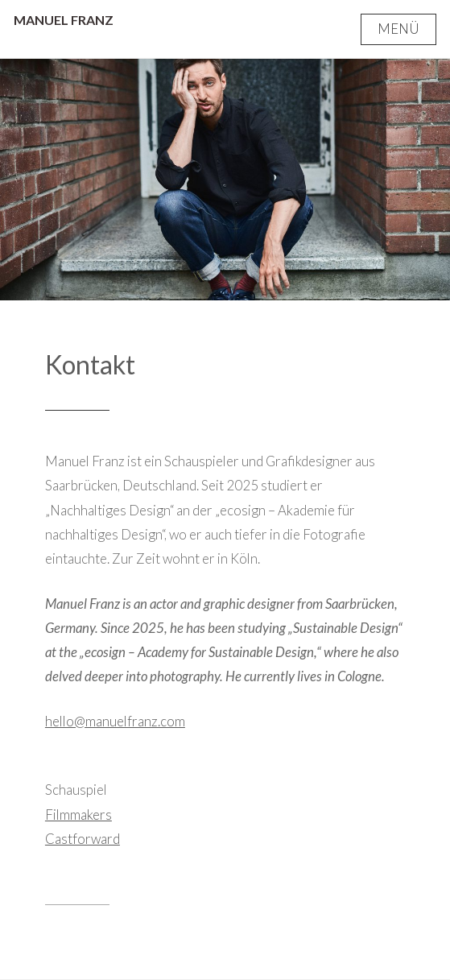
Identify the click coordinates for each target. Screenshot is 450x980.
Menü (398, 29)
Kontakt (90, 364)
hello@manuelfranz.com (115, 721)
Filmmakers (78, 815)
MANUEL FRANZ (64, 20)
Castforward (83, 839)
